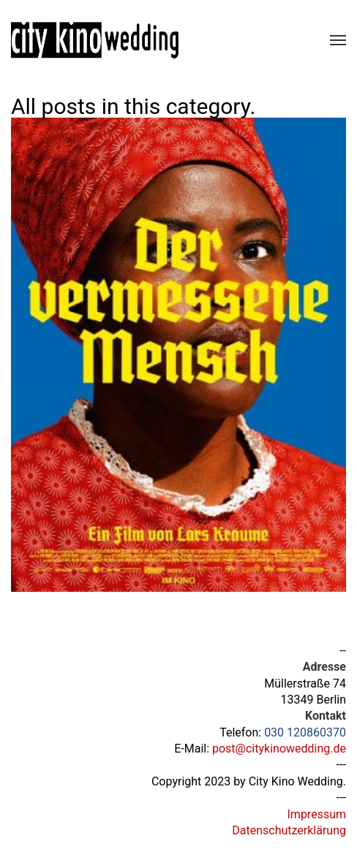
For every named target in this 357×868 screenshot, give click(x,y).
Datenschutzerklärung (289, 830)
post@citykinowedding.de (279, 749)
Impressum (317, 814)
